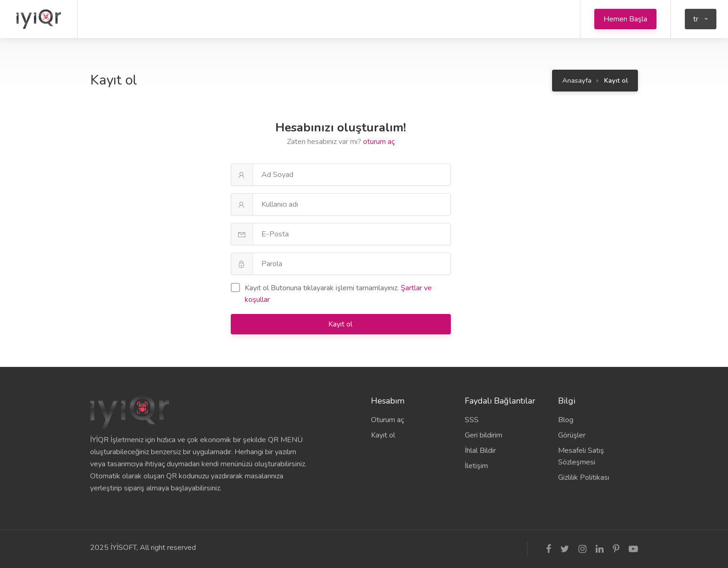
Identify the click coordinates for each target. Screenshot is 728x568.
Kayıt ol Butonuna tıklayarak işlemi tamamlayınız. (331, 294)
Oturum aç (387, 420)
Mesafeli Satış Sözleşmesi (581, 456)
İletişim (476, 466)
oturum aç (379, 142)
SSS (472, 420)
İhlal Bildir (480, 450)
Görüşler (572, 435)
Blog (566, 420)
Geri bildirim (484, 435)
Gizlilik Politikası (584, 477)
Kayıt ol (341, 324)
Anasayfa (577, 80)
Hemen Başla (625, 19)
